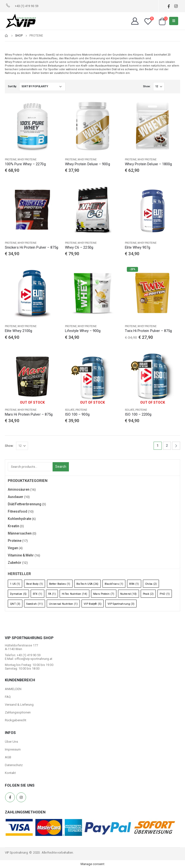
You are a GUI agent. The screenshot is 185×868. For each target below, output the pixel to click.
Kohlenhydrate (19, 519)
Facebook (10, 797)
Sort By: (12, 86)
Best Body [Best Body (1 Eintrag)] (35, 584)
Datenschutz (14, 765)
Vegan (13, 548)
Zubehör (15, 563)
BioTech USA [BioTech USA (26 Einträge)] (88, 584)
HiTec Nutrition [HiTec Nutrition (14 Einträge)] (74, 594)
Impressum (13, 749)
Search (61, 467)
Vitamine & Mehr (21, 555)
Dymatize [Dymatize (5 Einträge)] (18, 594)
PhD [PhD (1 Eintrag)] (165, 594)
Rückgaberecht (16, 720)
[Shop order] (42, 87)
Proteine (11, 160)
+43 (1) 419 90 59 (27, 6)
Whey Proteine (27, 160)
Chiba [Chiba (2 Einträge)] (151, 584)
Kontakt (10, 773)
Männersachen (20, 533)
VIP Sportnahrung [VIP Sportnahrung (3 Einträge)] (121, 604)
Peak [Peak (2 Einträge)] (148, 594)
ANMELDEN (13, 689)
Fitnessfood (18, 511)
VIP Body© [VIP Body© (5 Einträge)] (93, 604)
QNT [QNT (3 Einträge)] (15, 604)
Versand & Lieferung (19, 705)
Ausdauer (16, 497)
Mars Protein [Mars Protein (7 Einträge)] (104, 594)
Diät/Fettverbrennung (25, 504)
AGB (8, 757)
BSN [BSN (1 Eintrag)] (134, 584)
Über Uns (11, 742)
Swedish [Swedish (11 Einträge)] (35, 604)
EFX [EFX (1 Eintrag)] (37, 594)
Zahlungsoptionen (18, 712)
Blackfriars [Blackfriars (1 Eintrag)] (114, 584)
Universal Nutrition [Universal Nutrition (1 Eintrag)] (63, 604)
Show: (147, 86)
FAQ (8, 697)
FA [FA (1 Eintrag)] (52, 594)
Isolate (70, 410)
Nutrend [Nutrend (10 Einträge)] (129, 594)
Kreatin (14, 526)
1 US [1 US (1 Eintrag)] (15, 584)
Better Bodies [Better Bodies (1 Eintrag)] (60, 584)
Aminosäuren (19, 489)
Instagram (21, 797)
